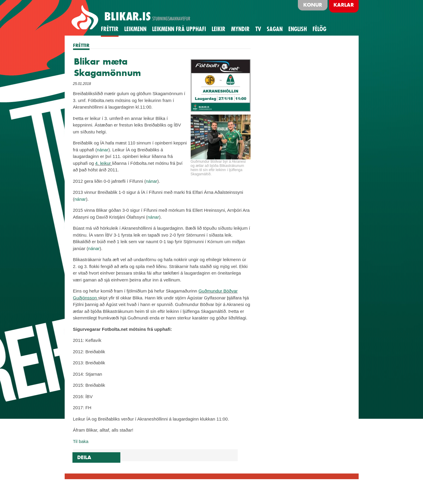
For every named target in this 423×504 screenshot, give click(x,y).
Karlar (344, 5)
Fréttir (110, 29)
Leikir (219, 29)
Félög (319, 29)
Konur (313, 5)
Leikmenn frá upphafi (179, 29)
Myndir (240, 29)
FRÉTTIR (81, 45)
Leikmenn (135, 29)
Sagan (275, 29)
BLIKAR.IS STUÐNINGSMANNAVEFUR (132, 18)
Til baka (81, 441)
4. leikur (104, 163)
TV (258, 29)
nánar (103, 150)
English (298, 29)
